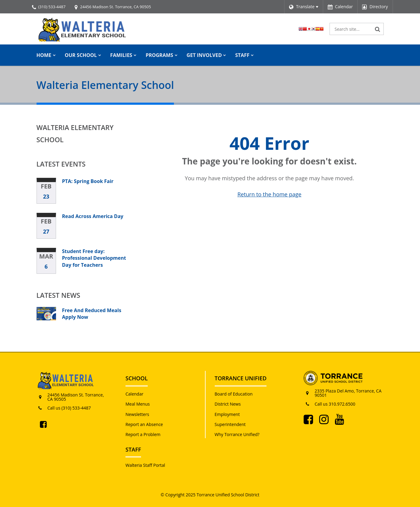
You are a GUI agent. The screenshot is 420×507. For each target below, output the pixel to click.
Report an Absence (144, 424)
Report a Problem (143, 434)
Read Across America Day (93, 216)
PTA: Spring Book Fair (88, 181)
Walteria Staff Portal (145, 465)
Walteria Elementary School (75, 133)
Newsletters (137, 414)
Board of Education (234, 394)
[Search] (378, 29)
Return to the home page (269, 194)
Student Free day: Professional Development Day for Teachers (94, 258)
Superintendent (230, 424)
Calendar (134, 394)
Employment (227, 414)
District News (228, 404)
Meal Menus (138, 404)
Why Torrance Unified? (237, 434)
